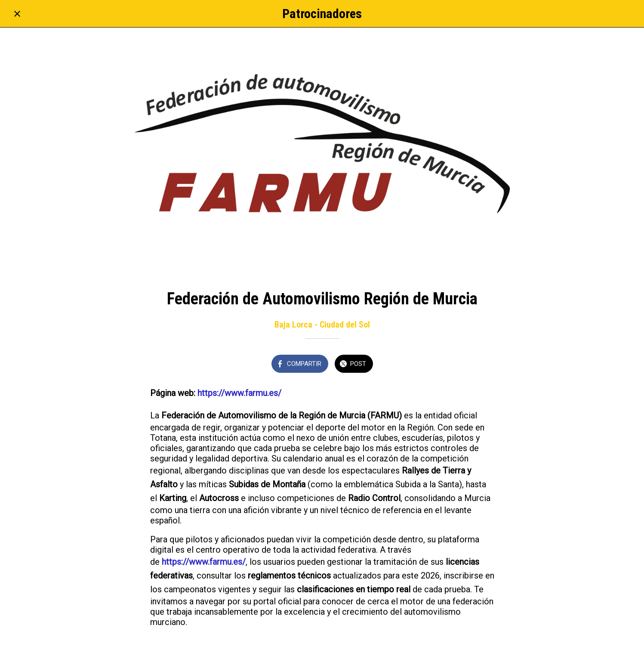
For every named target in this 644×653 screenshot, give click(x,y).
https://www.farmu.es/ (239, 393)
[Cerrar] (17, 14)
